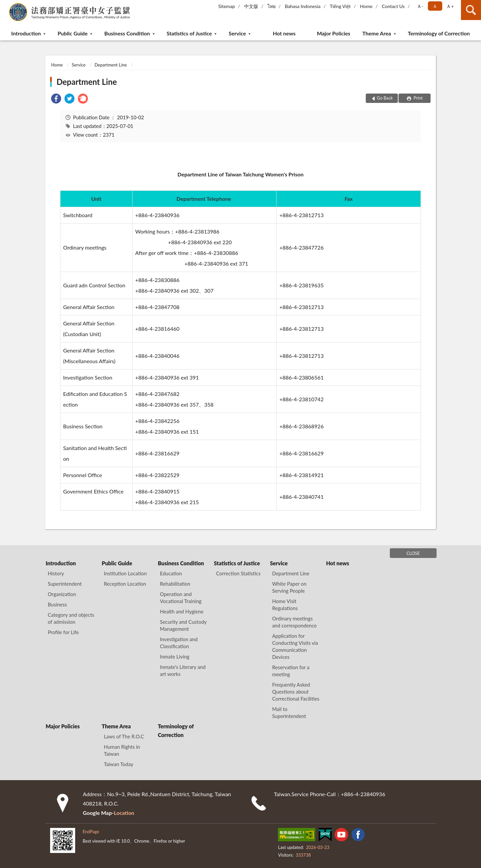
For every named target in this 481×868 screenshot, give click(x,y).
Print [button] (418, 98)
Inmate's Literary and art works (183, 670)
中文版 (251, 6)
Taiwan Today (119, 764)
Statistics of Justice (189, 33)
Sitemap (227, 6)
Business (57, 604)
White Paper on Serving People (289, 587)
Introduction (26, 33)
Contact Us (393, 6)
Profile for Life (63, 632)
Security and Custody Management (183, 625)
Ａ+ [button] (450, 6)
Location (124, 813)
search (471, 10)
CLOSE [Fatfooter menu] (413, 553)
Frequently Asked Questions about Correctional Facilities (296, 692)
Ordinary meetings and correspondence (295, 622)
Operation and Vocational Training (181, 598)
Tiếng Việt (340, 6)
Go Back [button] (385, 98)
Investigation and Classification (179, 643)
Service (237, 33)
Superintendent (65, 584)
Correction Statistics (238, 573)
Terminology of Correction (439, 33)
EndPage (91, 832)
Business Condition (127, 33)
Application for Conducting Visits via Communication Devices (295, 646)
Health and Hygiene (182, 611)
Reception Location (125, 584)
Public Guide (72, 33)
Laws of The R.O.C (124, 736)
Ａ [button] (435, 6)
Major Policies (334, 33)
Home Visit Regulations (285, 605)
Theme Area (377, 33)
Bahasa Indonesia (303, 6)
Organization (62, 594)
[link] (56, 99)
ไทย (272, 6)
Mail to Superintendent (289, 712)
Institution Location (125, 573)
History (56, 573)
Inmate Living (175, 657)
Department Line (111, 65)
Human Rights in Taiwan (122, 750)
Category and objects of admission (71, 618)
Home (366, 6)
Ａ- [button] (420, 6)
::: (5, 5)
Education (171, 573)
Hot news (284, 33)
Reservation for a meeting (291, 671)
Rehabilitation (175, 584)
